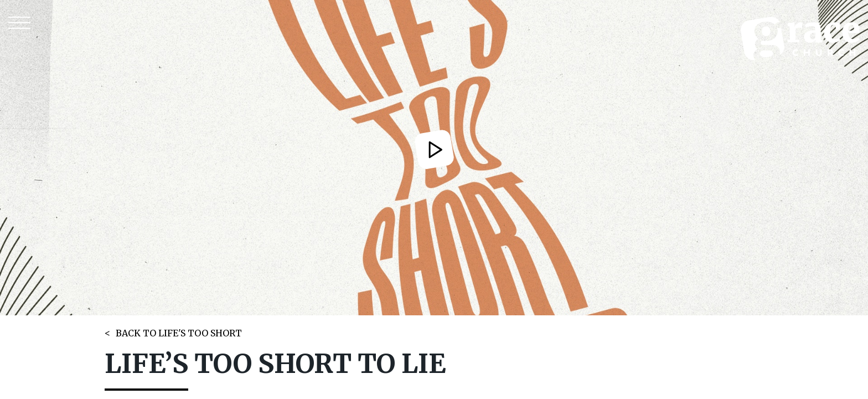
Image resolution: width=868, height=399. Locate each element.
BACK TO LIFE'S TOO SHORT (179, 333)
